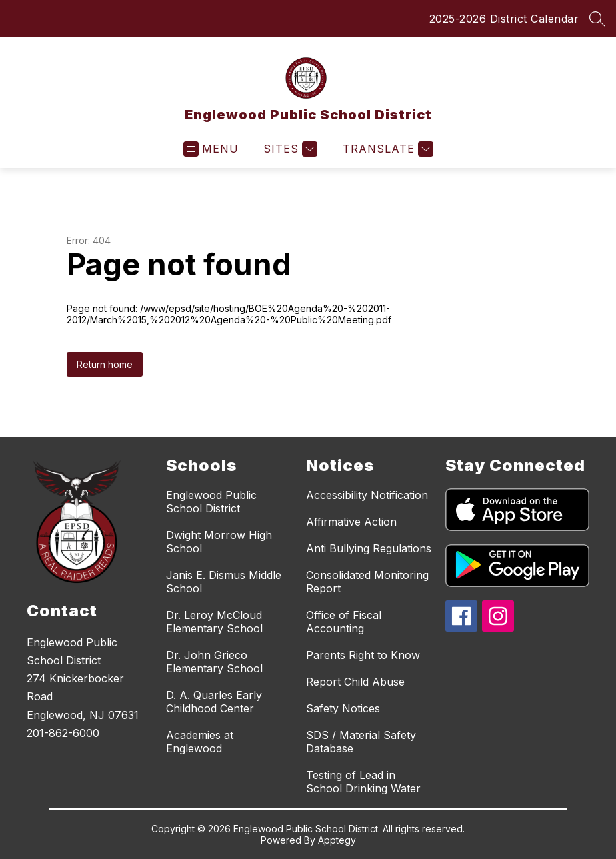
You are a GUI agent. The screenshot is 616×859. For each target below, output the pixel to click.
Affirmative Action (351, 522)
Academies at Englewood (200, 742)
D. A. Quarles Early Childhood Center (214, 702)
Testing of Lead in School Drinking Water (363, 782)
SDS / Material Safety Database (361, 742)
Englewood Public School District (211, 502)
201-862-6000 (63, 733)
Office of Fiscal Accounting (344, 622)
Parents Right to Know (363, 655)
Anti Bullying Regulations (369, 548)
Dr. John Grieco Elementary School (214, 662)
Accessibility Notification (367, 495)
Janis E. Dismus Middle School (224, 582)
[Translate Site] (386, 149)
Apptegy (337, 840)
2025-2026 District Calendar (504, 19)
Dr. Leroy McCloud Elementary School (214, 622)
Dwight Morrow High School (219, 542)
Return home (105, 364)
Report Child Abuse (355, 682)
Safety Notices (343, 708)
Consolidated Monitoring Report (367, 582)
